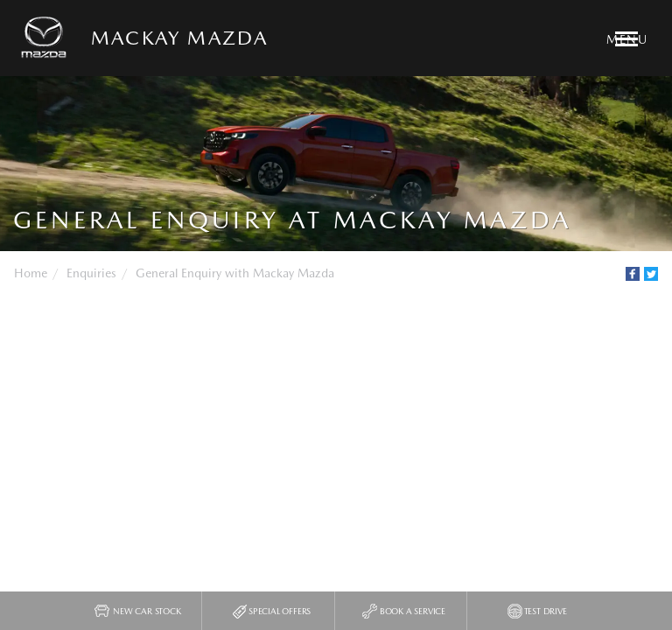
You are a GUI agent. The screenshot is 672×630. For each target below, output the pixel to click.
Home (31, 273)
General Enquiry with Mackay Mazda (235, 273)
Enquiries (91, 273)
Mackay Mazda (179, 38)
